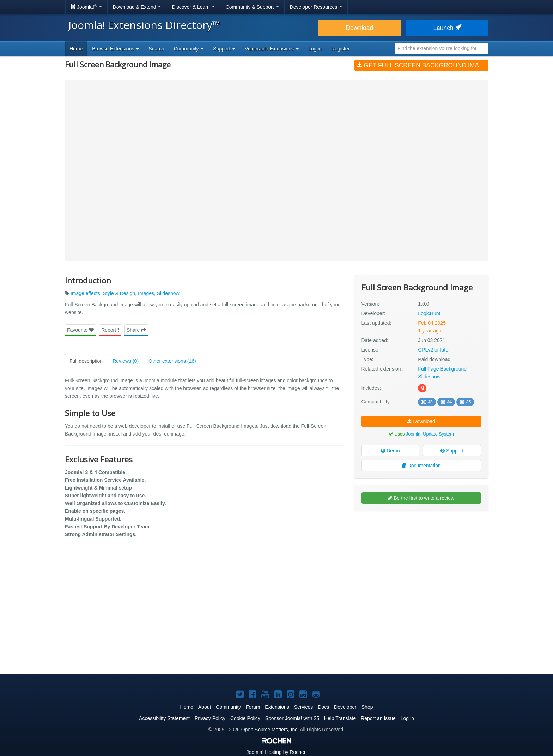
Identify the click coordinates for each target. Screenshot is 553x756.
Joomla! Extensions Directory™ (144, 25)
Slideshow (168, 293)
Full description (86, 361)
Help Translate (340, 718)
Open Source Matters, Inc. (270, 730)
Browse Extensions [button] (116, 49)
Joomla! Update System (430, 434)
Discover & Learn (193, 7)
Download (359, 28)
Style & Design (119, 293)
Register (340, 49)
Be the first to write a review (421, 498)
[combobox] (442, 48)
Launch (446, 28)
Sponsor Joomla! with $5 (292, 718)
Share (136, 330)
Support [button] (224, 49)
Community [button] (189, 49)
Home (76, 49)
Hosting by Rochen (276, 752)
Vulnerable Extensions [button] (272, 49)
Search (156, 49)
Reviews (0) (126, 361)
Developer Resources (316, 7)
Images (146, 293)
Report (110, 330)
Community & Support (252, 7)
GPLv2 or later (434, 349)
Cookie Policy (245, 718)
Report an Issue (378, 718)
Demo (390, 451)
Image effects (85, 293)
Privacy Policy (210, 718)
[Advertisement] (421, 562)
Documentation (421, 466)
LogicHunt (429, 313)
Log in (315, 49)
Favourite (80, 330)
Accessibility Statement (164, 718)
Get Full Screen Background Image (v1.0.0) (422, 65)
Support (452, 451)
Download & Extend (137, 7)
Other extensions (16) (172, 361)
